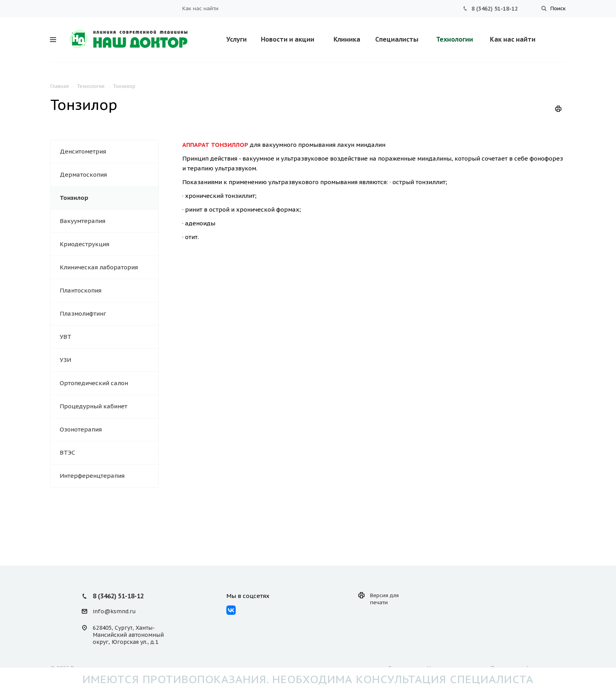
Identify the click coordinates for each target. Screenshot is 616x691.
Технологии (455, 39)
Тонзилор (74, 198)
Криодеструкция (84, 244)
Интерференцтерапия (92, 476)
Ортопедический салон (94, 383)
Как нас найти (200, 8)
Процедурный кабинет (93, 406)
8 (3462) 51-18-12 (495, 9)
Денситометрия (83, 151)
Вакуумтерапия (82, 221)
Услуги (236, 39)
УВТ (66, 337)
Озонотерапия (81, 429)
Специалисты (397, 39)
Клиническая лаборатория (99, 267)
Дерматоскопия (83, 175)
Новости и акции (288, 39)
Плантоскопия (81, 290)
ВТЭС (67, 452)
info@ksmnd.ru (114, 611)
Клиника (347, 39)
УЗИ (65, 360)
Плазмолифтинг (83, 314)
